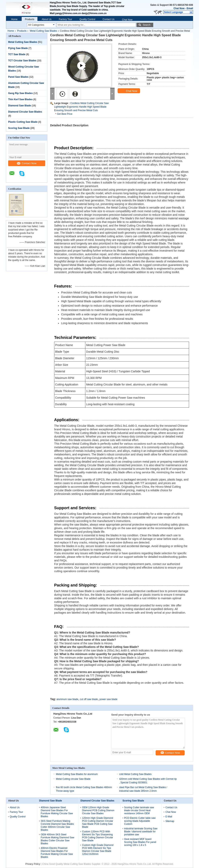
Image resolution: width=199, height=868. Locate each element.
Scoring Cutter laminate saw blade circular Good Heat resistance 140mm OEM (139, 810)
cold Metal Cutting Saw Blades (135, 774)
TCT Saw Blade (17, 54)
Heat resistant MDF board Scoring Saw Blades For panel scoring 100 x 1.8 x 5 (140, 842)
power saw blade (108, 699)
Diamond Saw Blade (20, 106)
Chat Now (179, 8)
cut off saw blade (89, 699)
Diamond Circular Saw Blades (25, 112)
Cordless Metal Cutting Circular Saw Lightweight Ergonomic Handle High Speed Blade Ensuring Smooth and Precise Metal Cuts (81, 107)
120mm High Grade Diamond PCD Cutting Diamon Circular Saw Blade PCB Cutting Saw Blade (98, 822)
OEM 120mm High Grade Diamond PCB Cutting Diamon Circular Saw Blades (98, 810)
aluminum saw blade (67, 699)
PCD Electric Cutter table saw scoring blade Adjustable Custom (140, 821)
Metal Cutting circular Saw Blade (73, 779)
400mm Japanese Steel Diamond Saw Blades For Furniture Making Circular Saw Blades (57, 812)
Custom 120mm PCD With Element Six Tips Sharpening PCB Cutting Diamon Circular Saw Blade (97, 836)
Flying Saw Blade (18, 48)
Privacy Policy (33, 864)
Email (190, 8)
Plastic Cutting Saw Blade (23, 122)
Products (30, 19)
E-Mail (169, 817)
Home (14, 19)
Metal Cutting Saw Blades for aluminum (77, 774)
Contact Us (109, 19)
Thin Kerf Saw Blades (20, 99)
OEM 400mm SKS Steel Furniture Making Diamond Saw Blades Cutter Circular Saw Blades (58, 839)
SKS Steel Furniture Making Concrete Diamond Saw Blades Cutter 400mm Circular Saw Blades (57, 825)
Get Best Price (65, 114)
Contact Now (27, 163)
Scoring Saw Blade (19, 128)
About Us (46, 19)
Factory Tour (65, 19)
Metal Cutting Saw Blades (43, 31)
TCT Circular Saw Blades (22, 61)
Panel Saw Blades (18, 77)
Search (147, 25)
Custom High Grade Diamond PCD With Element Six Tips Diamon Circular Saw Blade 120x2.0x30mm (98, 850)
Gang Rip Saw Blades (20, 93)
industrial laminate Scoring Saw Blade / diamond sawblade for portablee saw (141, 832)
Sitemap (170, 821)
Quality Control (87, 19)
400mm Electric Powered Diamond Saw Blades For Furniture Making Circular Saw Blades (57, 853)
